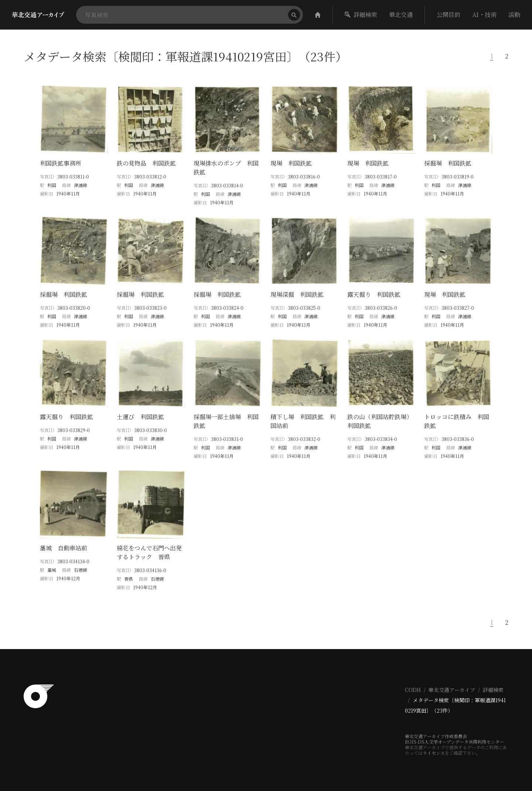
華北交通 (401, 15)
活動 (514, 15)
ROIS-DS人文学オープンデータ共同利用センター (454, 742)
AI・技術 (484, 15)
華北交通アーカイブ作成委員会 (436, 736)
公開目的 (449, 15)
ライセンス (434, 753)
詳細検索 (361, 15)
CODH (413, 690)
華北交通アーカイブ (452, 690)
